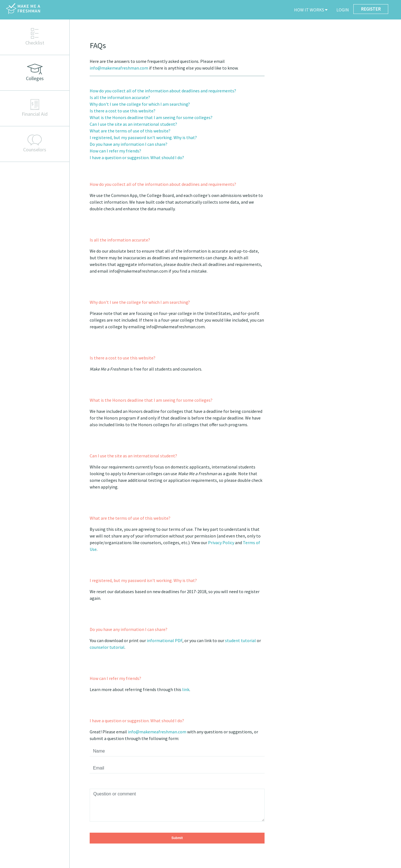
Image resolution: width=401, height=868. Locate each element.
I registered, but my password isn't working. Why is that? (143, 137)
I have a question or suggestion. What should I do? (137, 157)
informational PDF (165, 640)
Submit (177, 838)
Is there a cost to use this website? (123, 111)
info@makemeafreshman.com (119, 68)
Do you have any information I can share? (129, 144)
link (186, 689)
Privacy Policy (221, 542)
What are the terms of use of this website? (130, 131)
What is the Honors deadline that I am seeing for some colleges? (151, 117)
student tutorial (240, 640)
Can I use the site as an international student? (133, 124)
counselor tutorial (107, 647)
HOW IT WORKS (311, 10)
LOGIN (343, 10)
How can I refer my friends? (115, 151)
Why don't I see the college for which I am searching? (140, 104)
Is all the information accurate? (120, 97)
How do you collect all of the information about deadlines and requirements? (163, 91)
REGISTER (371, 9)
